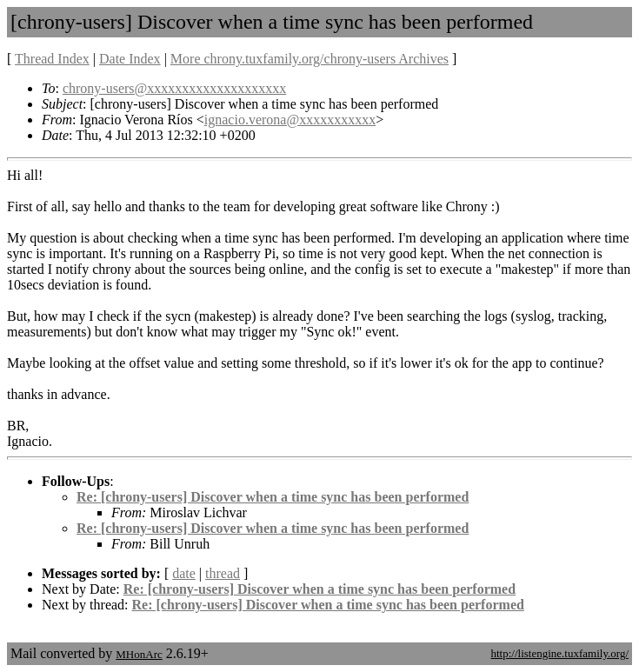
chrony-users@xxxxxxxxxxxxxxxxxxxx (174, 88)
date (184, 573)
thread (223, 573)
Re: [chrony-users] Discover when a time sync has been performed (273, 497)
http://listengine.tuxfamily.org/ (559, 653)
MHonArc (139, 654)
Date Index (130, 59)
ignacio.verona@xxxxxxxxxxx (290, 120)
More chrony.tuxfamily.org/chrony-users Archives (310, 59)
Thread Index (52, 59)
